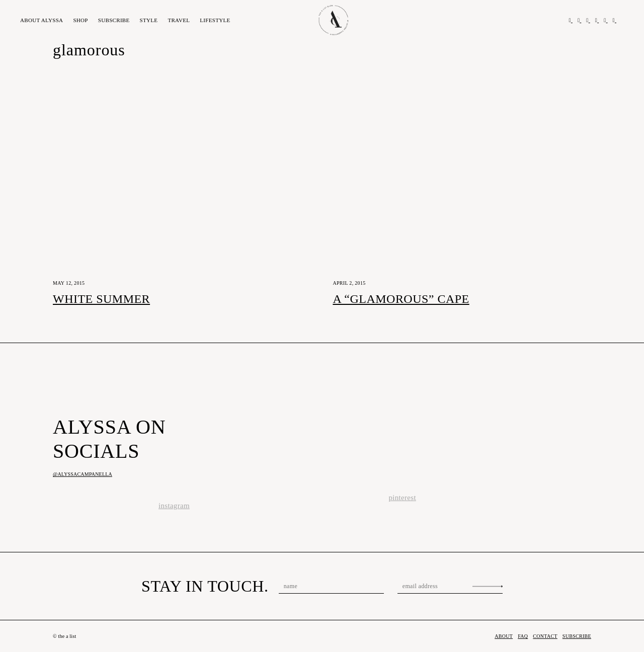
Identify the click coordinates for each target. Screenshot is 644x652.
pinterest (403, 498)
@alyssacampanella (83, 474)
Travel (179, 20)
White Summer (101, 299)
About (42, 20)
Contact (545, 636)
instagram (174, 506)
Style (149, 20)
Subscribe (114, 20)
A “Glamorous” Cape (401, 299)
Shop (80, 20)
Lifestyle (215, 20)
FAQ (523, 636)
